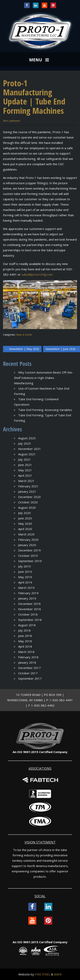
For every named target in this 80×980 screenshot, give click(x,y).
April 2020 (25, 529)
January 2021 (27, 491)
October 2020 (28, 502)
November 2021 (30, 449)
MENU (40, 60)
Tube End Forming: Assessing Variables (45, 410)
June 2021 (25, 465)
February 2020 (28, 540)
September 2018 (30, 620)
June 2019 (25, 572)
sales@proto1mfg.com (37, 274)
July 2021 (24, 459)
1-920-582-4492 (43, 705)
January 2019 (27, 598)
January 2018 (27, 662)
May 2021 (25, 470)
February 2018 (28, 657)
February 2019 (28, 593)
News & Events (24, 335)
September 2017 (30, 678)
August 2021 (27, 454)
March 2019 (26, 588)
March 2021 (26, 481)
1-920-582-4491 (61, 700)
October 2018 (28, 614)
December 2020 (29, 497)
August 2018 (27, 625)
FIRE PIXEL (43, 974)
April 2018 (25, 646)
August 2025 (27, 438)
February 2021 (28, 486)
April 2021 (25, 475)
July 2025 (24, 443)
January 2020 (27, 545)
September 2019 (30, 561)
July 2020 (24, 513)
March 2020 (26, 534)
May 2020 (25, 524)
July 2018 (24, 630)
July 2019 (24, 566)
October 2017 (28, 673)
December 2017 (29, 668)
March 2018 (26, 652)
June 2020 (25, 518)
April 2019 (25, 582)
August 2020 (27, 508)
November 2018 (30, 609)
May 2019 (25, 577)
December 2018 (29, 604)
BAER (58, 974)
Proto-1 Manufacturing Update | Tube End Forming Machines (34, 97)
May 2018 (25, 641)
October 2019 (28, 556)
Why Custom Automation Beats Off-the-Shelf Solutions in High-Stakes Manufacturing (44, 378)
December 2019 (29, 550)
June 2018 (25, 636)
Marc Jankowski (12, 121)
